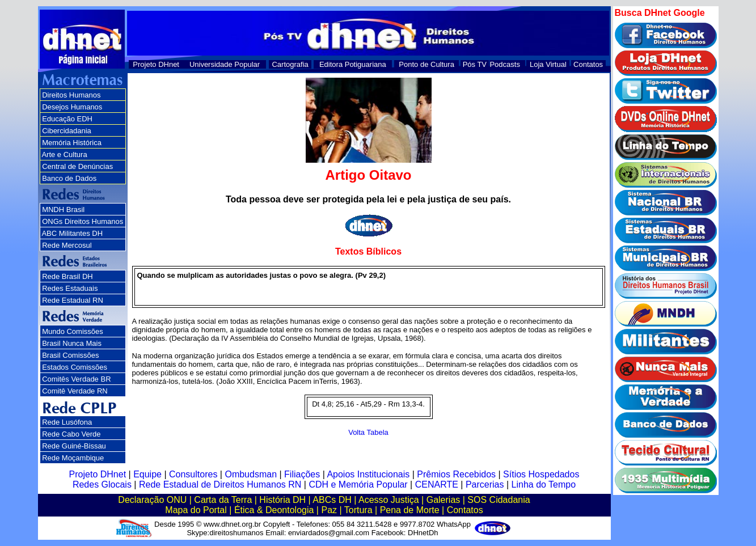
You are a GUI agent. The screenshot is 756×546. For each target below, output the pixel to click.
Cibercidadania (67, 131)
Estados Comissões (75, 367)
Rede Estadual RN (73, 300)
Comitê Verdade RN (75, 391)
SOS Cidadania (499, 500)
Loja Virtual (548, 64)
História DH (282, 500)
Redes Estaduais (70, 288)
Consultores (193, 474)
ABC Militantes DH (72, 233)
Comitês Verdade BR (76, 379)
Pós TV (475, 64)
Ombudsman (251, 474)
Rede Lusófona (67, 422)
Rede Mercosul (67, 245)
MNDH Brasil (63, 209)
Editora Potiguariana (353, 64)
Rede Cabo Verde (71, 434)
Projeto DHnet (156, 64)
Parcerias (485, 484)
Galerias (444, 500)
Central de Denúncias (77, 166)
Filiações (302, 474)
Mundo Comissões (73, 331)
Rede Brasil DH (67, 276)
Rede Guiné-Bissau (74, 446)
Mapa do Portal (196, 510)
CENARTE (437, 484)
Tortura (358, 510)
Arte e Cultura (64, 155)
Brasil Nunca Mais (72, 343)
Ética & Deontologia (274, 510)
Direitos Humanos (71, 95)
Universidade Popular (225, 64)
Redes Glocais (102, 484)
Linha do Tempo (544, 484)
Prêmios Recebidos (456, 474)
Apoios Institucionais (368, 474)
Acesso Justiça (389, 500)
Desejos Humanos (72, 107)
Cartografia (290, 64)
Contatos (588, 64)
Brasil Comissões (70, 355)
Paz (329, 510)
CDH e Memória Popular (358, 484)
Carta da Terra (223, 500)
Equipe (147, 474)
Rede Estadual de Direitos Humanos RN (220, 484)
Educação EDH (67, 119)
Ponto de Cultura (426, 64)
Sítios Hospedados (541, 474)
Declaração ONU (152, 500)
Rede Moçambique (73, 458)
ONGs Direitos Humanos (83, 221)
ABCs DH (332, 500)
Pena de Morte (410, 510)
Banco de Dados (69, 178)
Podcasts (504, 64)
